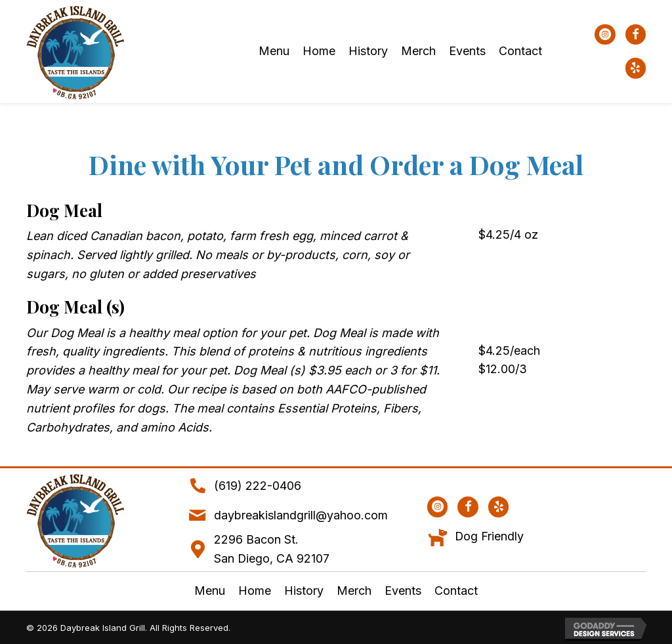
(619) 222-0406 (258, 486)
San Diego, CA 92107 (272, 558)
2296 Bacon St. (256, 539)
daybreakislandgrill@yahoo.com (301, 515)
